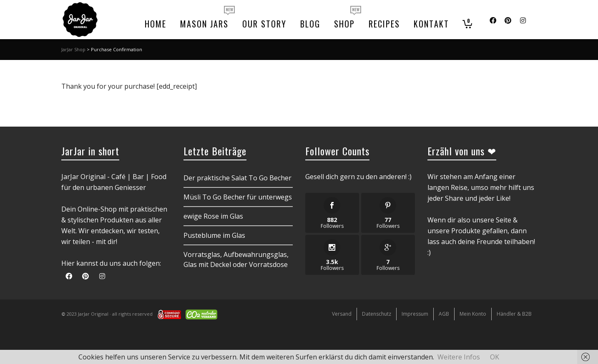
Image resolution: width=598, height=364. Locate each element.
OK (495, 357)
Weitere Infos (459, 357)
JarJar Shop (73, 49)
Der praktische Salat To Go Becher (237, 178)
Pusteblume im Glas (214, 235)
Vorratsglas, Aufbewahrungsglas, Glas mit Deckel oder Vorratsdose (236, 259)
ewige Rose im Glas (213, 216)
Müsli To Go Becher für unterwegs (238, 197)
